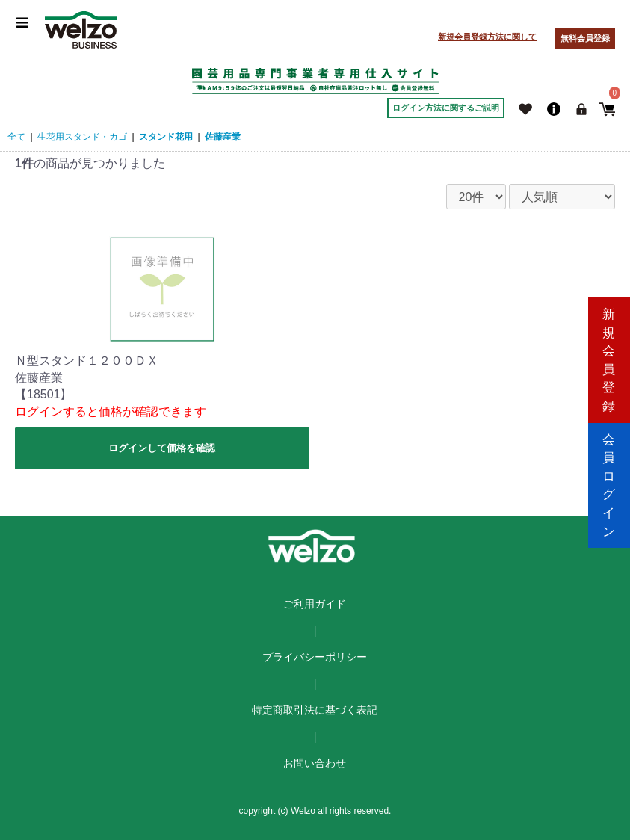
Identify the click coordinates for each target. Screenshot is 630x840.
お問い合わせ (315, 763)
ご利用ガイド (315, 604)
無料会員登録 (585, 38)
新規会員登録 (609, 356)
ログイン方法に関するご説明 (446, 108)
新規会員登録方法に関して (487, 37)
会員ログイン (609, 483)
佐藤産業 (223, 137)
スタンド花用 (166, 137)
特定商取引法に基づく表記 (315, 710)
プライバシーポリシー (315, 657)
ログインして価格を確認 (162, 448)
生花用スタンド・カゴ (82, 137)
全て (16, 137)
